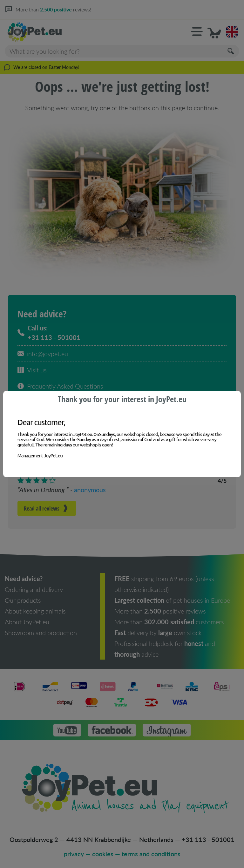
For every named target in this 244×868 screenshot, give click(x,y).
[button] (197, 32)
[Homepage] (63, 32)
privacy (74, 854)
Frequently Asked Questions (60, 386)
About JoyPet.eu (27, 622)
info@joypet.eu (43, 354)
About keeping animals (35, 611)
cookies (103, 854)
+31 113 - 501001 (208, 839)
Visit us (32, 370)
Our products (23, 600)
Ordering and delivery (34, 589)
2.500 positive (59, 9)
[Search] (231, 51)
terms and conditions (151, 854)
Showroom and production (41, 633)
